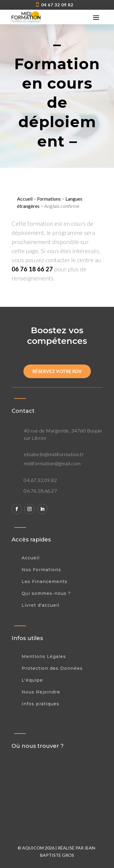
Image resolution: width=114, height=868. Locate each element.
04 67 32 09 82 (57, 5)
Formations (49, 199)
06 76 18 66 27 (32, 269)
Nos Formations (41, 570)
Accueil (25, 199)
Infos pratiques (40, 704)
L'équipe (32, 680)
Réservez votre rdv (57, 371)
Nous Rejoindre (41, 692)
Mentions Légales (44, 656)
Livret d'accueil (40, 605)
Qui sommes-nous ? (46, 593)
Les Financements (45, 581)
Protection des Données (52, 668)
